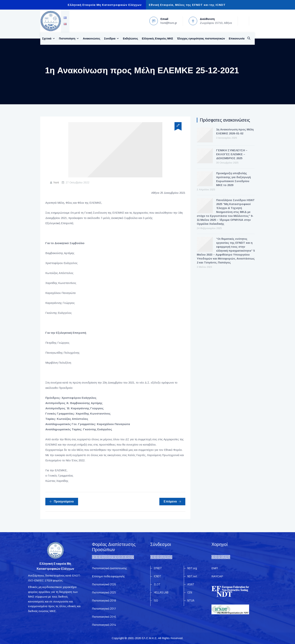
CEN (190, 592)
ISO (156, 600)
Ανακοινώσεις (92, 39)
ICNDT (158, 576)
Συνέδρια (112, 39)
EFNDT (158, 568)
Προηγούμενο (62, 501)
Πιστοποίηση (69, 39)
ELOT (157, 584)
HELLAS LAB (161, 592)
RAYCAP (217, 576)
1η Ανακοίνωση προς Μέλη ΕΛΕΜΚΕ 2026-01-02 (235, 131)
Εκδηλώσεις (130, 39)
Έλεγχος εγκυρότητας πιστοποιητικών (201, 39)
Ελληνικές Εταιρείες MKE (157, 39)
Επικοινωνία (237, 39)
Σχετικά (49, 39)
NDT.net (192, 576)
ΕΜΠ (215, 568)
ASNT (191, 584)
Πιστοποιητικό (104, 584)
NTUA (191, 600)
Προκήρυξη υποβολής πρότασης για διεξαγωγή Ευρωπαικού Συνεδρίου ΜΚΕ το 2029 (233, 179)
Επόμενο (172, 501)
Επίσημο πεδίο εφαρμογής (108, 576)
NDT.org (192, 568)
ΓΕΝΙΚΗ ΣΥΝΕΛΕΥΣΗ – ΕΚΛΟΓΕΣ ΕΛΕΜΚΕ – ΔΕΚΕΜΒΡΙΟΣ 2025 (232, 154)
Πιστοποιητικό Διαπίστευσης (109, 568)
